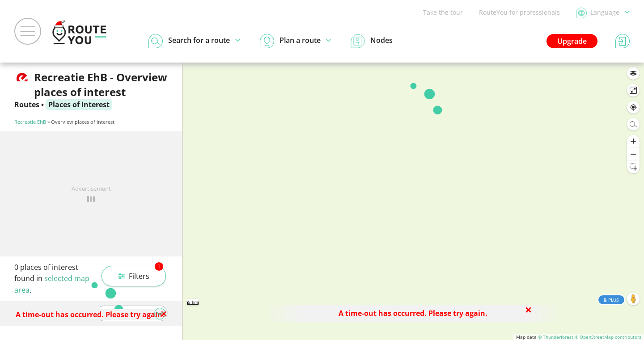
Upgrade (572, 41)
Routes (27, 105)
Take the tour (443, 12)
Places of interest (79, 105)
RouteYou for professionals (519, 12)
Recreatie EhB (30, 122)
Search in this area (413, 76)
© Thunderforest (556, 337)
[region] (413, 201)
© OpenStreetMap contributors (608, 337)
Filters (141, 273)
